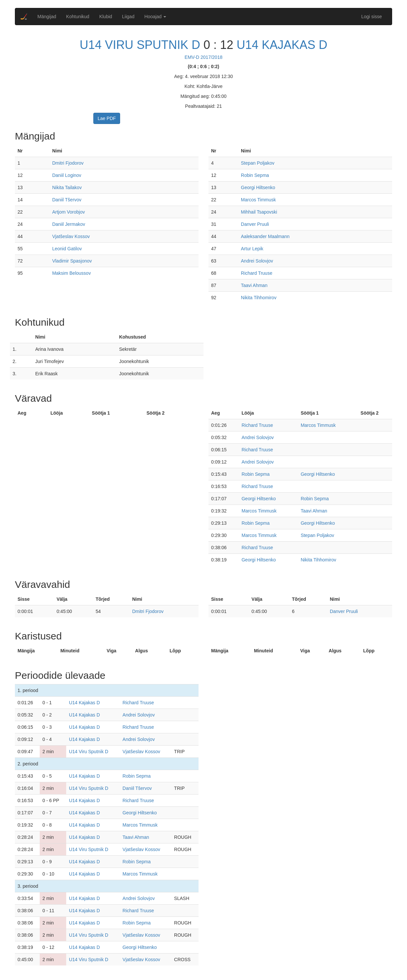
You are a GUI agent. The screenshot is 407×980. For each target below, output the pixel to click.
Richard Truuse (257, 273)
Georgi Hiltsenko (258, 187)
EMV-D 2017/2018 (203, 57)
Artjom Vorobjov (69, 212)
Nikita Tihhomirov (259, 298)
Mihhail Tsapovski (259, 212)
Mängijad (47, 17)
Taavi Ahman (254, 285)
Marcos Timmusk (258, 200)
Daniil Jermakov (69, 224)
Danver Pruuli (255, 224)
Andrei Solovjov (257, 261)
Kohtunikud (78, 17)
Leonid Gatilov (67, 249)
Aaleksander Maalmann (265, 236)
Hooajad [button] (155, 17)
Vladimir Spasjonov (72, 261)
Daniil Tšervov (67, 200)
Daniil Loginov (67, 175)
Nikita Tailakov (67, 187)
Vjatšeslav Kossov (71, 236)
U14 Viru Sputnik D (140, 45)
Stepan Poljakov (258, 163)
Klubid (106, 17)
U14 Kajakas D (282, 45)
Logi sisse (372, 17)
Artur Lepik (252, 249)
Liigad (128, 17)
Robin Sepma (255, 175)
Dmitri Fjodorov (68, 163)
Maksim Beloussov (72, 273)
